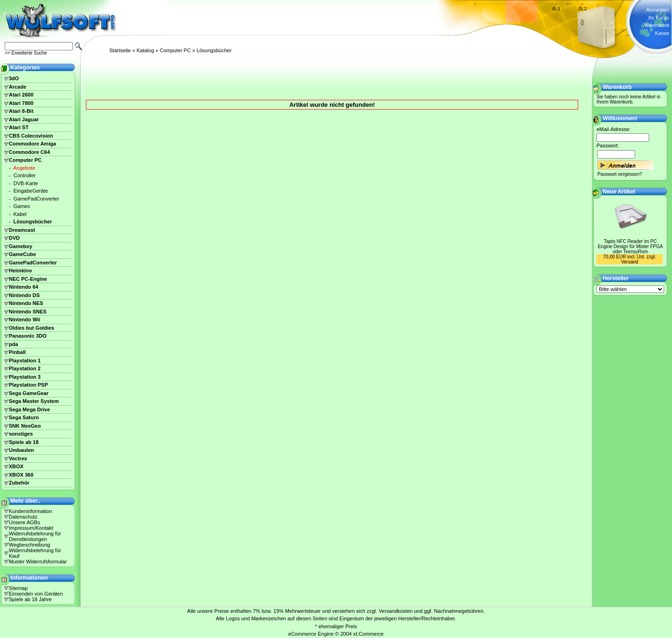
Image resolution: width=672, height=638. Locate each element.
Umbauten (21, 450)
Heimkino (21, 270)
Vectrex (18, 458)
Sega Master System (34, 401)
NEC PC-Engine (28, 279)
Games (22, 206)
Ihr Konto (659, 18)
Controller (25, 175)
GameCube (22, 254)
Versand (630, 262)
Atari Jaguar (24, 119)
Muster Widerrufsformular (38, 562)
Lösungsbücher (214, 50)
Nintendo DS (24, 295)
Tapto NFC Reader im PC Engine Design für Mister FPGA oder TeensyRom (630, 246)
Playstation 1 (25, 361)
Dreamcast (22, 230)
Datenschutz (23, 517)
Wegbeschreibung (29, 545)
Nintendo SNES (28, 312)
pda (14, 344)
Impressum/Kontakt (31, 528)
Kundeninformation (30, 511)
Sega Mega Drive (29, 409)
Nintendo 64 (24, 287)
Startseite (120, 50)
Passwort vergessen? (620, 174)
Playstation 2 (25, 368)
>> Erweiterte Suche (26, 53)
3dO (14, 78)
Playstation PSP (28, 385)
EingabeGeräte (31, 191)
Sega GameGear (29, 393)
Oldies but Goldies (31, 328)
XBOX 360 (21, 475)
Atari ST (19, 127)
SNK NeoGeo (25, 426)
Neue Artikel (619, 192)
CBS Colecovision (31, 136)
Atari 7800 (21, 103)
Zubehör (19, 483)
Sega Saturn (24, 417)
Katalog (145, 50)
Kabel (20, 214)
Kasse (662, 33)
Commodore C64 (29, 152)
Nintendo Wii (24, 319)
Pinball (17, 352)
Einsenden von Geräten (36, 594)
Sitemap (18, 588)
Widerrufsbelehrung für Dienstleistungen (35, 536)
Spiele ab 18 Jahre (30, 599)
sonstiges (21, 434)
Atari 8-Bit (21, 111)
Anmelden (658, 10)
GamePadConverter (36, 199)
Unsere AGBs (24, 522)
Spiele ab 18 (24, 442)
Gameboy (21, 246)
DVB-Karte (26, 183)
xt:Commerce (368, 634)
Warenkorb (657, 25)
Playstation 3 (25, 377)
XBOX (16, 466)
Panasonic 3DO (28, 336)
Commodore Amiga (32, 144)
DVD (14, 238)
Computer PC (175, 50)
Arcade (17, 87)
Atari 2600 (21, 95)
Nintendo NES (26, 303)
